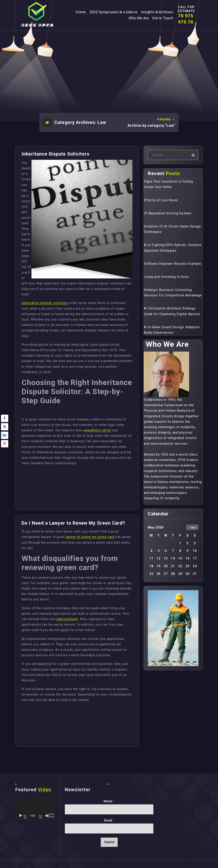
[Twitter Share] (5, 427)
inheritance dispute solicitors (45, 303)
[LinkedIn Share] (5, 435)
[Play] (21, 816)
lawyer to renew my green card (90, 537)
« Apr (192, 527)
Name (109, 801)
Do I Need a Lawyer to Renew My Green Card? (73, 523)
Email (109, 820)
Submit (109, 842)
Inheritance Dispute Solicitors (56, 154)
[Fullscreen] (52, 816)
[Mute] (47, 816)
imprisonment (67, 619)
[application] (35, 808)
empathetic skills (97, 430)
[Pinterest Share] (5, 444)
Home (165, 119)
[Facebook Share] (5, 418)
